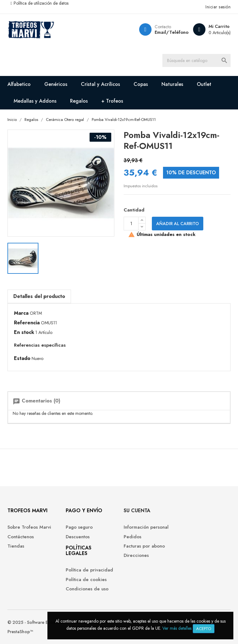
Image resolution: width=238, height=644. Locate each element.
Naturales (172, 84)
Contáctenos (21, 537)
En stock (24, 332)
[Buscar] (196, 60)
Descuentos (78, 537)
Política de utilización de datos (41, 3)
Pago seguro (79, 527)
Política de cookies (86, 580)
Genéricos (56, 84)
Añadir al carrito (178, 224)
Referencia (27, 323)
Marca (21, 313)
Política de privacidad (89, 570)
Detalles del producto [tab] (39, 296)
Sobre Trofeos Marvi (29, 527)
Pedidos (132, 537)
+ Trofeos (112, 101)
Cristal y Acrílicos (100, 84)
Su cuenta (137, 511)
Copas (141, 84)
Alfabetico (19, 84)
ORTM (36, 313)
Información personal (146, 527)
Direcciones (136, 555)
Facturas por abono (144, 546)
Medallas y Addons (35, 101)
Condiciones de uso (87, 589)
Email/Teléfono (172, 32)
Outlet (204, 84)
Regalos (79, 101)
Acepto (204, 629)
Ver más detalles (177, 628)
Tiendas (16, 546)
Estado (22, 358)
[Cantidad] (131, 224)
